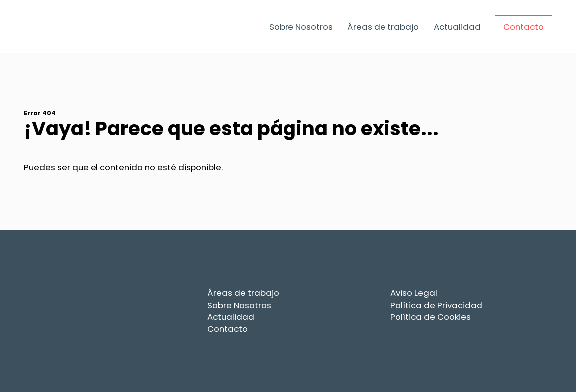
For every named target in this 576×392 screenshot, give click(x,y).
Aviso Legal (414, 293)
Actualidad (457, 27)
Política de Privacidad (436, 305)
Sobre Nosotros (301, 27)
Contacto (524, 27)
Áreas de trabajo (383, 27)
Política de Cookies (431, 317)
